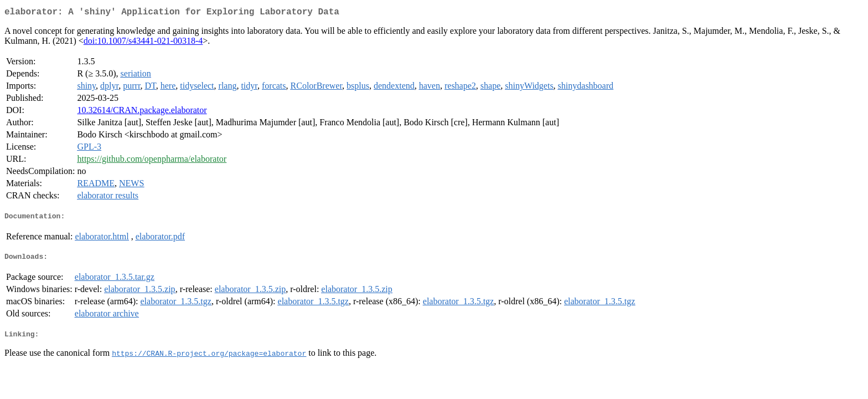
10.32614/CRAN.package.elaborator (142, 112)
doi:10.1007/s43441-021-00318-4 (143, 43)
